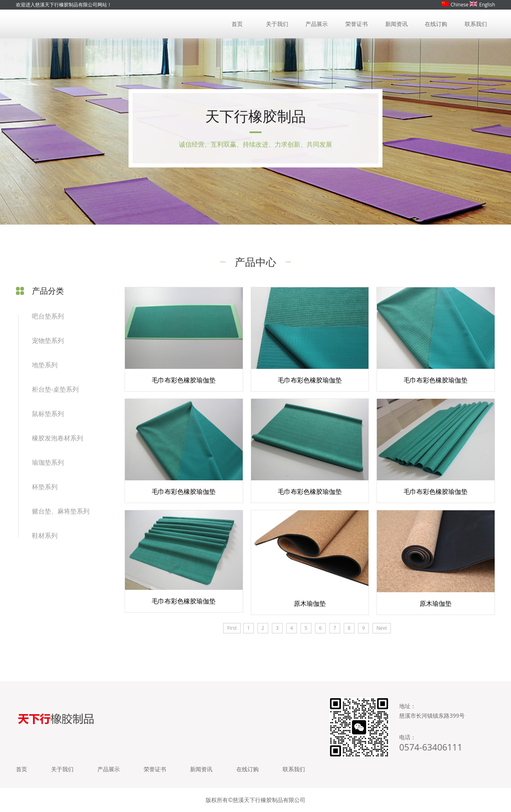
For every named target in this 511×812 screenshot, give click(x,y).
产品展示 (317, 24)
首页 (237, 24)
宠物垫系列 (48, 340)
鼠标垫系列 (48, 414)
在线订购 (436, 24)
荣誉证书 (357, 24)
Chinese (455, 5)
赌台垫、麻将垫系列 (61, 511)
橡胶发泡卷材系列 (57, 438)
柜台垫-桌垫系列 (55, 389)
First (232, 628)
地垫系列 (45, 365)
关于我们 (277, 24)
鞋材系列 (45, 535)
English (482, 5)
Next (382, 628)
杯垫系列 (45, 487)
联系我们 (476, 24)
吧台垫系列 (48, 316)
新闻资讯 (396, 24)
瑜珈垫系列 (48, 462)
